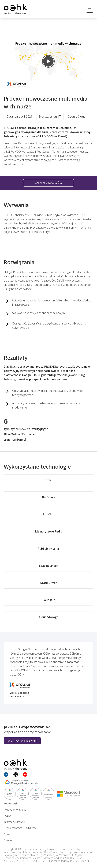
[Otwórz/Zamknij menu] (90, 9)
